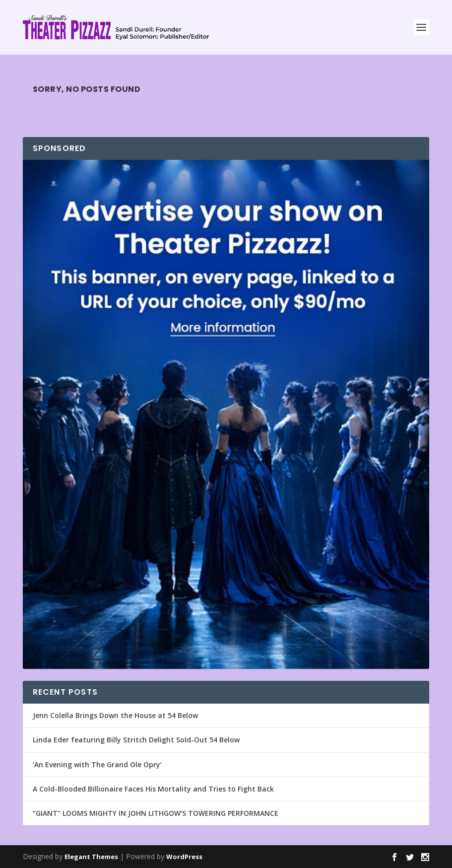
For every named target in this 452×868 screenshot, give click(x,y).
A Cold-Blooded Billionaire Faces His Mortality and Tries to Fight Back (153, 789)
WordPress (184, 857)
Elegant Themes (91, 857)
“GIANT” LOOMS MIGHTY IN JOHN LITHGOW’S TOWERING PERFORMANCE (156, 813)
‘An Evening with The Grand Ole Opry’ (97, 764)
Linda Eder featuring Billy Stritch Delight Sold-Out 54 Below (136, 740)
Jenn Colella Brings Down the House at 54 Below (115, 715)
